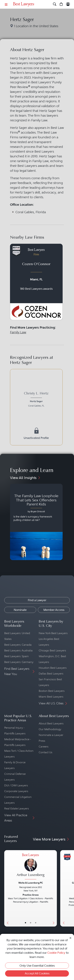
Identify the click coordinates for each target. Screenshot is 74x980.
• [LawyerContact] (36, 923)
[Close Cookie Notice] (70, 938)
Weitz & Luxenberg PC (31, 883)
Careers (44, 747)
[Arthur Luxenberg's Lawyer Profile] (31, 867)
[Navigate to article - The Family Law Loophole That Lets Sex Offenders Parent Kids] (36, 522)
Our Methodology (50, 729)
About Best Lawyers (51, 723)
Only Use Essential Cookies (37, 966)
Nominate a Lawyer (51, 735)
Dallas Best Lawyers (51, 674)
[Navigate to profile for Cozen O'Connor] (36, 282)
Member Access (54, 610)
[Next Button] (54, 888)
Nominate (20, 610)
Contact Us (45, 752)
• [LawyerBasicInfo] (25, 923)
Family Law (18, 332)
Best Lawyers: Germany (19, 662)
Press (42, 741)
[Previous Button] (7, 888)
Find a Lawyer (37, 600)
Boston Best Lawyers (52, 691)
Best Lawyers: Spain (16, 656)
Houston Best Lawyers (53, 668)
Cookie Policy (56, 953)
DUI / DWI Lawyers (16, 785)
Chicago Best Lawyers (52, 650)
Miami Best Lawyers (51, 697)
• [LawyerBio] (31, 923)
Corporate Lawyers (16, 791)
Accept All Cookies (37, 973)
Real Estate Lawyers (17, 808)
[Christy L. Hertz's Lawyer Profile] (36, 400)
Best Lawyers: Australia (18, 650)
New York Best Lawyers (53, 633)
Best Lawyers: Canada (18, 645)
